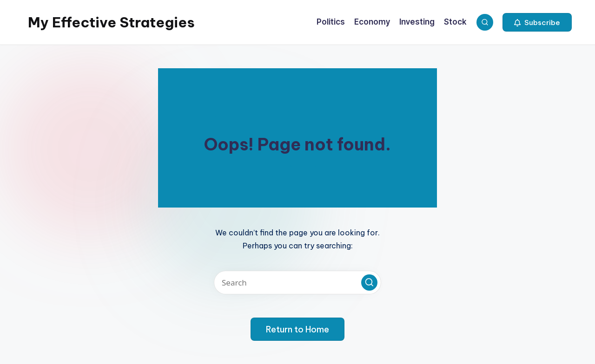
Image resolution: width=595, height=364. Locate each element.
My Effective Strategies (111, 22)
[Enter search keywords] (297, 283)
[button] (537, 22)
